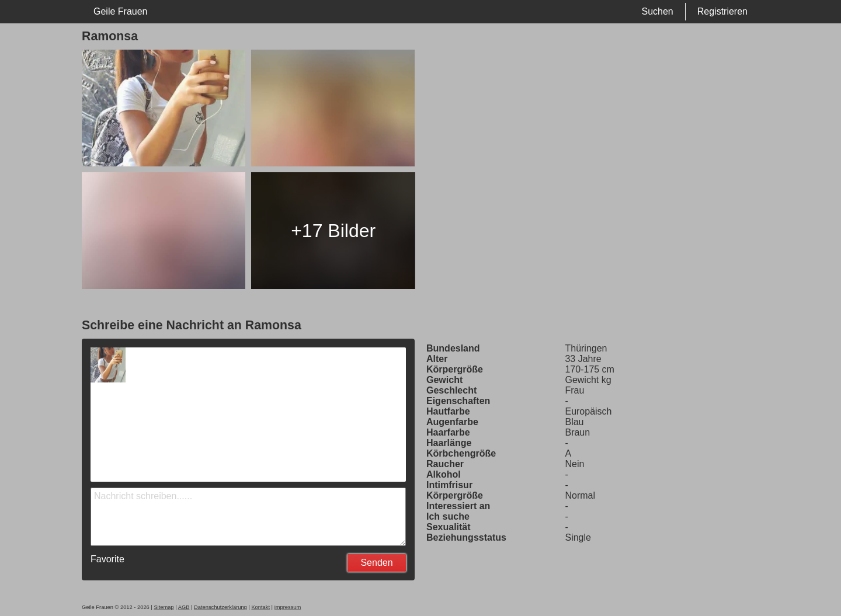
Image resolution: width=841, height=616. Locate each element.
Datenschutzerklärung (220, 607)
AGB (184, 607)
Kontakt (260, 607)
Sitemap (164, 607)
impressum (288, 607)
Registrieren (722, 11)
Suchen (657, 11)
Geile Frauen (121, 11)
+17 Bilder (333, 231)
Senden (376, 563)
